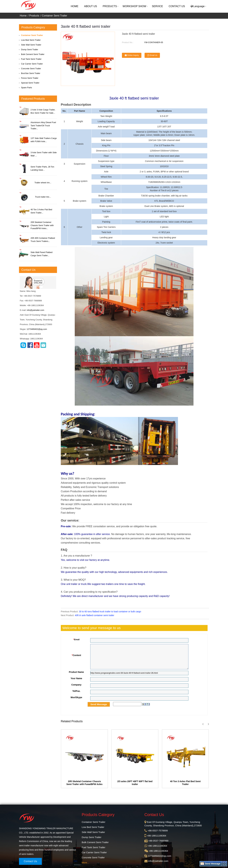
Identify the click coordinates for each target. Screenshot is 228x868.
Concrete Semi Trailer (31, 69)
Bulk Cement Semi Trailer (33, 54)
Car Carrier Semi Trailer (32, 64)
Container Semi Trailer (55, 16)
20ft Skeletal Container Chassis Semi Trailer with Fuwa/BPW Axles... (42, 225)
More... (85, 863)
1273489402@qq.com (37, 329)
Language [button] (198, 6)
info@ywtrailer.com (35, 310)
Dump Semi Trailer (30, 50)
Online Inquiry (133, 55)
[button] (110, 6)
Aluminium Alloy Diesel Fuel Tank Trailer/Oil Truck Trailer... (43, 125)
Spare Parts (27, 88)
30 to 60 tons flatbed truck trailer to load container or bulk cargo (110, 612)
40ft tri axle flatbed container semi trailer (95, 615)
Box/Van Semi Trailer (31, 73)
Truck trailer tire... (43, 197)
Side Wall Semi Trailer (31, 45)
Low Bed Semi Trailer (31, 40)
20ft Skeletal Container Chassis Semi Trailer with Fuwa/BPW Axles (84, 783)
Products (34, 16)
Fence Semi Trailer (30, 78)
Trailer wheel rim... (43, 183)
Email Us (154, 55)
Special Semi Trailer (30, 83)
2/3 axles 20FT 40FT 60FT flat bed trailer (135, 783)
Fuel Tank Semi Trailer (31, 59)
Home (23, 16)
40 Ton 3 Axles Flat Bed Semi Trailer (185, 783)
